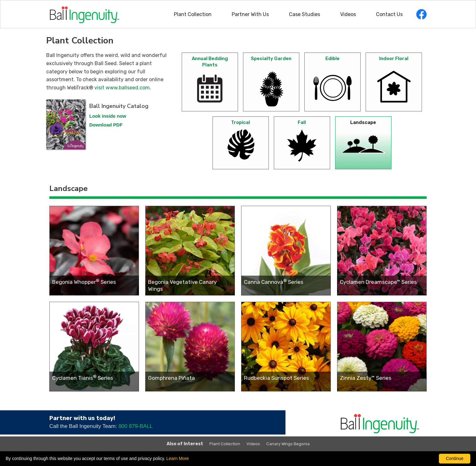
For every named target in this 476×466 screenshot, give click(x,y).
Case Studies (304, 14)
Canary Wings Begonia (288, 444)
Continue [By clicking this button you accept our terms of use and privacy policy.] (455, 458)
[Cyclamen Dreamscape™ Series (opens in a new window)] (382, 251)
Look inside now (108, 116)
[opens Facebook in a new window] (421, 14)
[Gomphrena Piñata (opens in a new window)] (190, 347)
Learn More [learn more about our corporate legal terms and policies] (178, 458)
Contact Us (389, 14)
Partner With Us (250, 14)
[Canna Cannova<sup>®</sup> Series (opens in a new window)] (286, 251)
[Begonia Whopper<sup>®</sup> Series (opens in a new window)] (94, 251)
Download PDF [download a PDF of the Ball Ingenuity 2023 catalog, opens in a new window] (106, 125)
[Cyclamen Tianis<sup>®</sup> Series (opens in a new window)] (94, 347)
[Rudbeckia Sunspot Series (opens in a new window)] (286, 347)
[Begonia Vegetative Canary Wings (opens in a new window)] (190, 251)
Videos (348, 14)
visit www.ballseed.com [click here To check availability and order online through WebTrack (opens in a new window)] (122, 88)
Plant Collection (193, 14)
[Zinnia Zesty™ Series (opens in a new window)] (382, 347)
